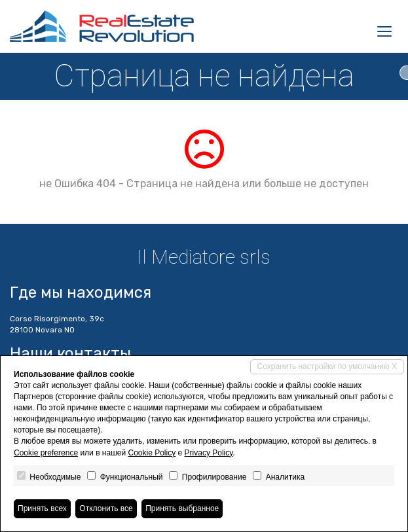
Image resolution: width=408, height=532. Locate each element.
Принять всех (42, 508)
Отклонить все (106, 508)
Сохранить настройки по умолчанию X (327, 366)
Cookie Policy (152, 453)
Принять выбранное (182, 508)
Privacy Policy (209, 453)
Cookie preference (46, 453)
